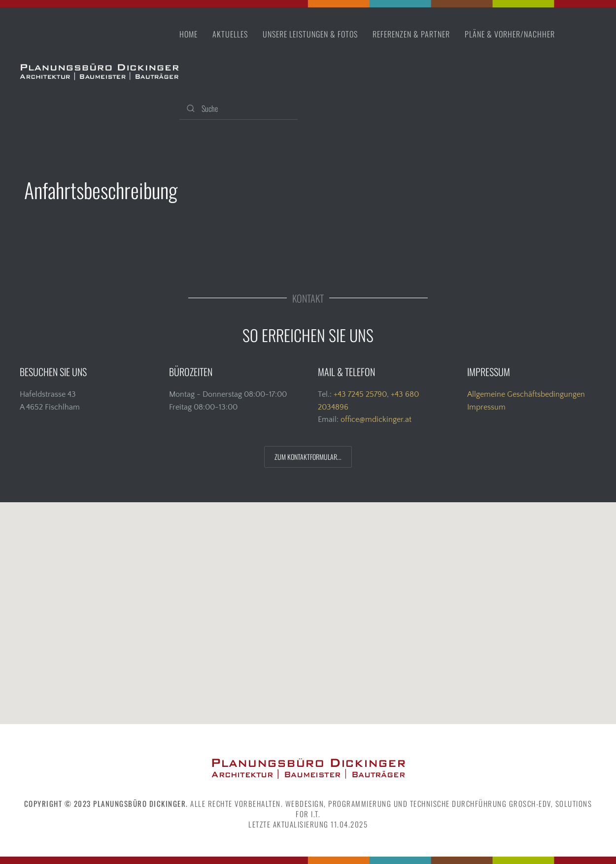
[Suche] (239, 109)
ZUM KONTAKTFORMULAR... (308, 457)
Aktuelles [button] (230, 34)
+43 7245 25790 (360, 394)
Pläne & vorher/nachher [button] (510, 34)
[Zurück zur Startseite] (100, 71)
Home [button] (188, 34)
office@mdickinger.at (376, 419)
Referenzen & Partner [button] (411, 34)
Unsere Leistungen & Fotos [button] (310, 34)
